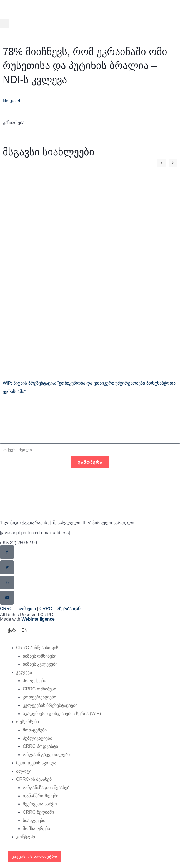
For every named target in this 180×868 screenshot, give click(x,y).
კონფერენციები (39, 697)
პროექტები (34, 681)
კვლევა (24, 673)
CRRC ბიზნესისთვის (37, 648)
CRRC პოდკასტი (40, 747)
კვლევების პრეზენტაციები (50, 705)
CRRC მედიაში (38, 812)
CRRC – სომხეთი (18, 609)
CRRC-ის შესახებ (34, 780)
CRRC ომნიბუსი (39, 689)
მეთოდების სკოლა (36, 763)
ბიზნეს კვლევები (40, 664)
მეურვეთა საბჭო (40, 804)
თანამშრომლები (41, 796)
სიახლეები (34, 821)
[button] (5, 24)
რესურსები (27, 722)
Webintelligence (38, 619)
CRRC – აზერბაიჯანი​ (61, 609)
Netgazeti (12, 101)
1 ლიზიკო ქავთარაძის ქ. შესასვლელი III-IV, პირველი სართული (67, 523)
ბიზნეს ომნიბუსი (40, 656)
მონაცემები (35, 730)
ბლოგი (24, 771)
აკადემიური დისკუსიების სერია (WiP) (62, 714)
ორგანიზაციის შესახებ (46, 788)
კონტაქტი (26, 837)
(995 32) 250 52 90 (19, 543)
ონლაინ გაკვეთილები (46, 755)
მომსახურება (36, 829)
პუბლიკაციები (37, 738)
